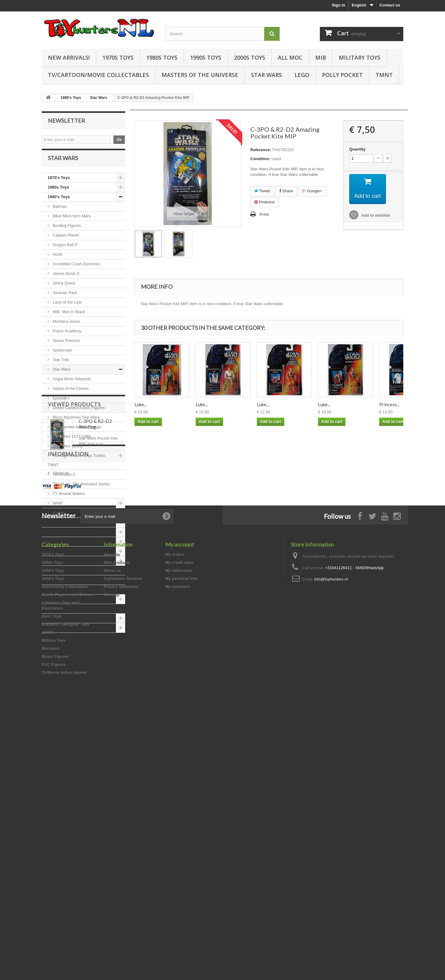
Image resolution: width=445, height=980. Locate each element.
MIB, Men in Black (68, 316)
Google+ (312, 191)
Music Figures (61, 613)
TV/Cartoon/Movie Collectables (98, 75)
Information (68, 721)
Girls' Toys (58, 565)
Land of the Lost (67, 307)
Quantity (357, 149)
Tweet (262, 191)
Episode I (61, 402)
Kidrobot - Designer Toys (71, 575)
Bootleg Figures (66, 230)
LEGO (302, 75)
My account (180, 813)
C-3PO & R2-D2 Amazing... (95, 675)
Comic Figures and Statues (74, 546)
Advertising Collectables (71, 536)
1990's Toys (59, 201)
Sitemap (111, 863)
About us (60, 738)
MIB (321, 58)
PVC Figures (59, 622)
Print (264, 214)
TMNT (384, 75)
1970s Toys (118, 58)
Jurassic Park (64, 297)
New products (117, 831)
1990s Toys (206, 58)
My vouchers (178, 855)
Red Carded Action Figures (76, 431)
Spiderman (62, 354)
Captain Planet (65, 239)
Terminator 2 (63, 479)
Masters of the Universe (200, 75)
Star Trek (60, 364)
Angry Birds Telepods (71, 383)
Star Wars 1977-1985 (71, 441)
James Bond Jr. (66, 278)
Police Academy (66, 335)
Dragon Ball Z (64, 249)
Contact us (390, 5)
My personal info (181, 847)
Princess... (389, 404)
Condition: (260, 159)
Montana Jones (66, 326)
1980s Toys (162, 58)
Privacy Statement (121, 855)
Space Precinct (66, 345)
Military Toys (360, 58)
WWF (57, 507)
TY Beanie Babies (68, 498)
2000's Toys (59, 527)
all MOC (290, 58)
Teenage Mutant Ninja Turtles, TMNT (77, 464)
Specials (112, 823)
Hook (57, 259)
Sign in (339, 5)
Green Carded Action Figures (78, 412)
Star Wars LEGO (67, 450)
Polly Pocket (342, 75)
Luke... (141, 404)
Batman (59, 211)
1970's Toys (59, 182)
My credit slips (179, 831)
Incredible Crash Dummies (76, 268)
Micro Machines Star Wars (76, 422)
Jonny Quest (64, 287)
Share (286, 191)
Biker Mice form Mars (71, 220)
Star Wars (266, 75)
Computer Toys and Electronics (78, 555)
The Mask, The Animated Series (81, 488)
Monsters (57, 603)
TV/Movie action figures (70, 632)
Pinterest (265, 202)
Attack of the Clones (70, 393)
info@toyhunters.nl (331, 848)
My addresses (179, 839)
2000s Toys (250, 58)
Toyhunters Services (123, 847)
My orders (175, 823)
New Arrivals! (69, 58)
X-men (58, 517)
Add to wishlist (375, 216)
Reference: (261, 150)
